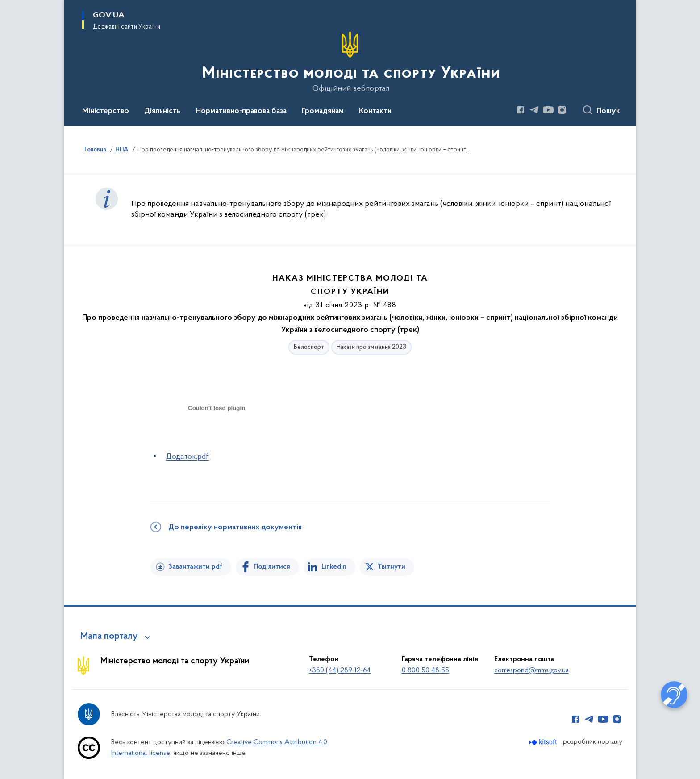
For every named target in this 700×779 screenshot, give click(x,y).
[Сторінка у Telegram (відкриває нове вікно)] (534, 110)
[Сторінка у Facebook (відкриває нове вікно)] (521, 110)
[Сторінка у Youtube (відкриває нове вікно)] (548, 110)
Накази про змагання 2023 (371, 347)
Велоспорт (309, 347)
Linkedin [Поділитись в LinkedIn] (334, 567)
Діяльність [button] (162, 111)
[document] (217, 440)
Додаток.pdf (187, 457)
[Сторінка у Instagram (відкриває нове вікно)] (562, 110)
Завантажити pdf (195, 567)
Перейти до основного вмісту (6, 6)
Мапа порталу (109, 637)
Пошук (608, 111)
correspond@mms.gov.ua (531, 670)
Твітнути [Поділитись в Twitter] (392, 567)
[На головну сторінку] (350, 62)
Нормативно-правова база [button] (241, 111)
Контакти (375, 111)
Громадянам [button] (323, 111)
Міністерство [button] (106, 111)
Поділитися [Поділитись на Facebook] (272, 567)
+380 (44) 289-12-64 (340, 670)
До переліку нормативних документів (235, 528)
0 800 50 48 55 (425, 670)
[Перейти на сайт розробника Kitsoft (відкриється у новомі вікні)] (544, 742)
